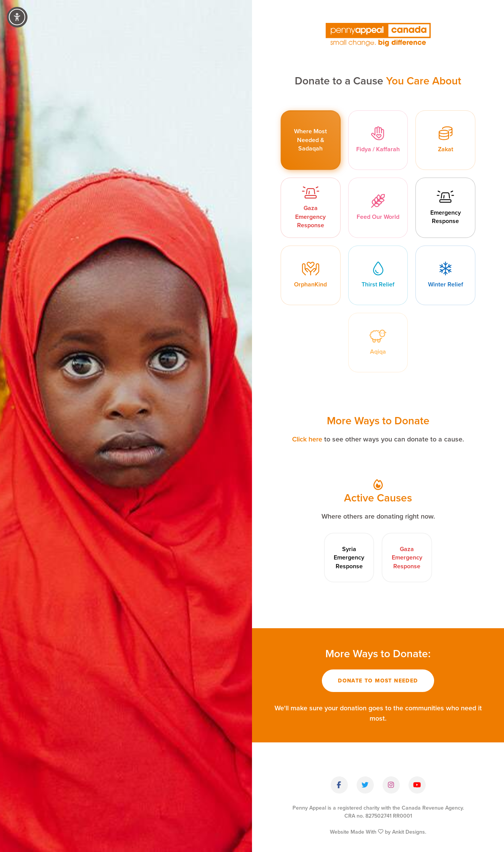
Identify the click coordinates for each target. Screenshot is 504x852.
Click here (307, 440)
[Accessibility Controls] (17, 17)
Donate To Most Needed (378, 681)
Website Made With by (378, 833)
